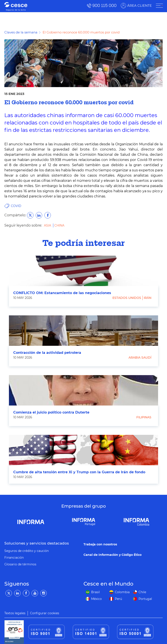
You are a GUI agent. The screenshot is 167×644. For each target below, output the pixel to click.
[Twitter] (9, 593)
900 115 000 (104, 6)
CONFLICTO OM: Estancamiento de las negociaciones (62, 293)
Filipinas (144, 417)
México (96, 599)
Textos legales (15, 613)
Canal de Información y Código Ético (113, 555)
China (59, 225)
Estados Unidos (127, 298)
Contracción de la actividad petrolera (47, 353)
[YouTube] (35, 593)
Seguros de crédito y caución (27, 551)
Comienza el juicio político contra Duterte (51, 412)
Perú (118, 599)
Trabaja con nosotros (100, 544)
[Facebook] (26, 593)
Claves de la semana (21, 32)
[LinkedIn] (17, 593)
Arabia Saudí (140, 358)
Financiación (14, 558)
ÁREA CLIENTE (139, 6)
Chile (142, 592)
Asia (48, 225)
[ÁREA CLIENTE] (159, 6)
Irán (148, 298)
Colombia (122, 592)
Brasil (95, 592)
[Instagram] (43, 593)
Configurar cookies (45, 613)
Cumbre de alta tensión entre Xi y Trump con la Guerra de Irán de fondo (79, 472)
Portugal (145, 599)
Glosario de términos (20, 564)
